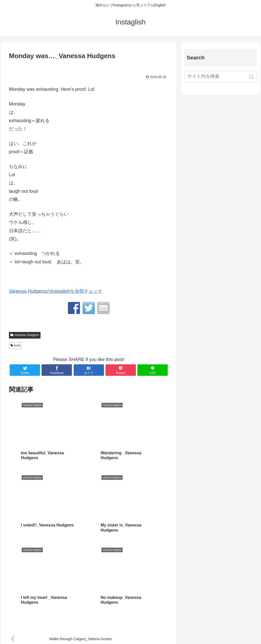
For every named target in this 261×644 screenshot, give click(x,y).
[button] (252, 77)
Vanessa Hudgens (27, 335)
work (17, 345)
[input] (221, 76)
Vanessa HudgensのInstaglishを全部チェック (56, 291)
